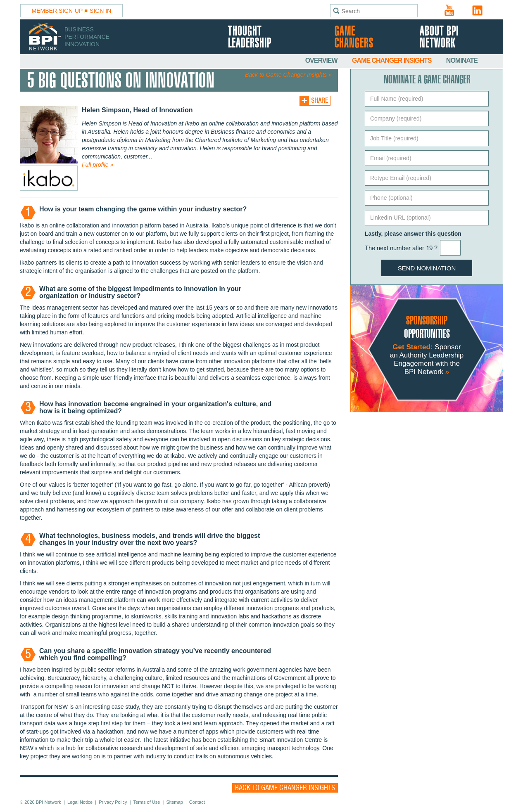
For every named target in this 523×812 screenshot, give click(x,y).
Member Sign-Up (57, 11)
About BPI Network (439, 38)
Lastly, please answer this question (413, 234)
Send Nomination (427, 268)
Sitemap (174, 802)
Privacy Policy (113, 802)
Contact (197, 802)
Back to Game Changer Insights (285, 788)
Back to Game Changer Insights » (288, 75)
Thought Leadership (250, 38)
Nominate (462, 60)
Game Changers (354, 38)
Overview (322, 60)
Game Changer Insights (392, 60)
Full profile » (97, 165)
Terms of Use (147, 802)
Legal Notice (80, 802)
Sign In (100, 11)
